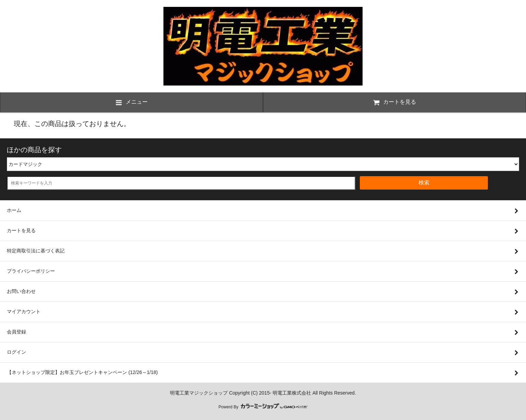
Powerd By (263, 407)
